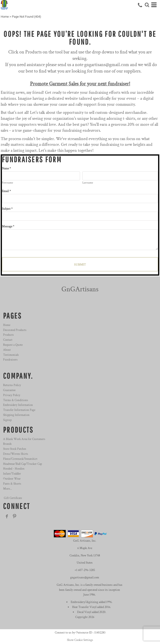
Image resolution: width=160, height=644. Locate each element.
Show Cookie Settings (80, 640)
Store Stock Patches (15, 449)
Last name (88, 183)
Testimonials (11, 355)
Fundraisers (10, 360)
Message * (8, 227)
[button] (147, 5)
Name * (6, 169)
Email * (6, 191)
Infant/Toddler (12, 474)
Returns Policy (12, 385)
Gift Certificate (13, 498)
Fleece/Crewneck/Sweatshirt (20, 459)
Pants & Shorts (12, 484)
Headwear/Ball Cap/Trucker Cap (22, 464)
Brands (7, 444)
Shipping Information (16, 415)
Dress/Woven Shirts (16, 454)
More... (7, 489)
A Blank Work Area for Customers (24, 439)
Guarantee (9, 390)
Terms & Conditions (16, 400)
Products (8, 335)
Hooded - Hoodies (14, 469)
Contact (8, 340)
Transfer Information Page (19, 410)
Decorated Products (15, 330)
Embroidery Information (18, 405)
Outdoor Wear (12, 479)
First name (7, 183)
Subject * (7, 209)
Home (5, 17)
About (7, 350)
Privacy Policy (12, 395)
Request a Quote (13, 345)
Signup (7, 420)
